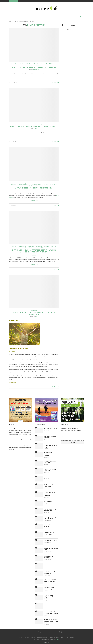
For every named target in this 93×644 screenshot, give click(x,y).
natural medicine (21, 64)
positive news (29, 184)
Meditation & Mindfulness (42, 183)
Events (46, 17)
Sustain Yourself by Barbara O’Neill (49, 533)
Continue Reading (34, 78)
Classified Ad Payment (54, 637)
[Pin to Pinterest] (57, 83)
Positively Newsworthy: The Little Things (50, 518)
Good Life (21, 183)
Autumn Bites (47, 564)
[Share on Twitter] (56, 83)
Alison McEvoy (36, 69)
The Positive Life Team (69, 637)
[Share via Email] (59, 83)
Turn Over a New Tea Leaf (51, 604)
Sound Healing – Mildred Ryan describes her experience (34, 314)
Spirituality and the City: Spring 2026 (50, 462)
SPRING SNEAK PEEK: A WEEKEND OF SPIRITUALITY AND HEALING (51, 494)
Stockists (27, 637)
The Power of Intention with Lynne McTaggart (50, 580)
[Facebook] (79, 1)
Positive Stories (53, 184)
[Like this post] (53, 83)
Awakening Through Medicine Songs (49, 588)
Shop (64, 17)
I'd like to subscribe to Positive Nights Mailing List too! (73, 440)
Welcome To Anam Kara (50, 428)
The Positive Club (19, 17)
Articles (28, 17)
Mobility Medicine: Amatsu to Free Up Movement (34, 67)
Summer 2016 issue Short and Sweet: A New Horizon (51, 613)
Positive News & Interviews (39, 64)
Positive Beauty (13, 184)
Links (62, 637)
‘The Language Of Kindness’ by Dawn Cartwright (49, 454)
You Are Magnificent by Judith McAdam (50, 510)
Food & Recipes (14, 183)
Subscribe (52, 17)
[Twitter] (81, 1)
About (58, 17)
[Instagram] (82, 1)
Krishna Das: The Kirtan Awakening (50, 437)
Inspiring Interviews (22, 247)
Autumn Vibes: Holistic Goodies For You (34, 188)
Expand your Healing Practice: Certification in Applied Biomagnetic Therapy (34, 251)
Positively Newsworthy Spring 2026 (50, 470)
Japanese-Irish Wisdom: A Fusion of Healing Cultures (34, 126)
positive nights (36, 184)
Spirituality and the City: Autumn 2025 (50, 573)
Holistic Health (14, 64)
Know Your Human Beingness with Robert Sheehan (50, 597)
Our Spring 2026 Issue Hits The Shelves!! (51, 486)
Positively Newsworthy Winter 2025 (50, 526)
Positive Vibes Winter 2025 (51, 541)
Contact (70, 17)
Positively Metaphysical (51, 64)
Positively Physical (31, 65)
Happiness (26, 183)
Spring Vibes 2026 (49, 477)
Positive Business (29, 64)
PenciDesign (57, 639)
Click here (19, 441)
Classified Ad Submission (42, 637)
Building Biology (48, 501)
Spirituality (38, 65)
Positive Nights (37, 17)
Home (11, 17)
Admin (36, 128)
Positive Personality (44, 184)
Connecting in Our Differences (49, 557)
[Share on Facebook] (54, 83)
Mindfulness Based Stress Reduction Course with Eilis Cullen (51, 621)
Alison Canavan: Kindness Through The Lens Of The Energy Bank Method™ (51, 446)
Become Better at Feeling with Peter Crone (32, 1)
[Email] (84, 1)
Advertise (33, 637)
